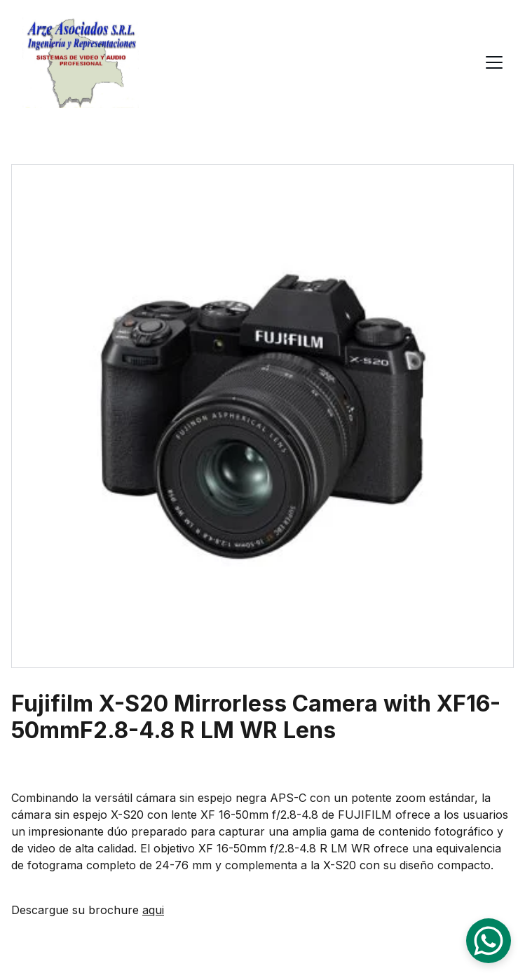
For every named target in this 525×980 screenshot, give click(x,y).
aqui (153, 910)
